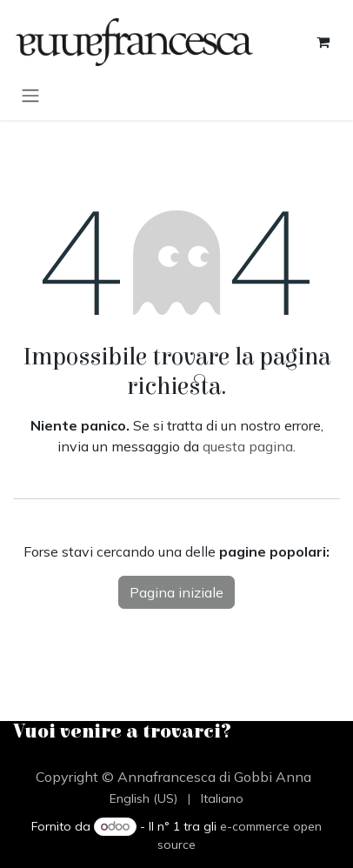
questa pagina (248, 446)
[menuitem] (143, 799)
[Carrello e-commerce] (323, 42)
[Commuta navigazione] (30, 95)
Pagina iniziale (176, 592)
